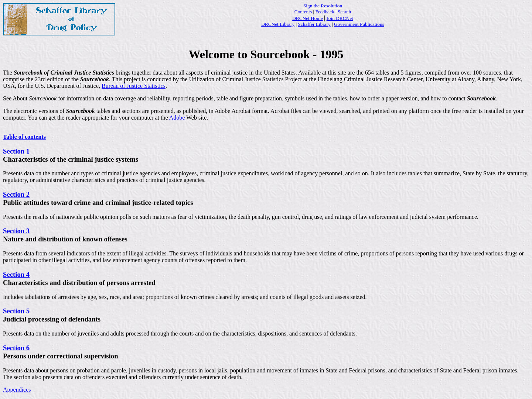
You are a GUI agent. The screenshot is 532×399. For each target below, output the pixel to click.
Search (344, 12)
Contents (303, 12)
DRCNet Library (278, 24)
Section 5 (16, 311)
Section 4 (16, 274)
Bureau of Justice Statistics (134, 86)
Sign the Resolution (323, 6)
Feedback (325, 12)
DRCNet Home (308, 18)
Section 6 (16, 348)
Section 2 (16, 194)
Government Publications (359, 24)
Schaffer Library (314, 24)
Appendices (17, 390)
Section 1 (16, 151)
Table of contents (24, 137)
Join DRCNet (340, 18)
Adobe (177, 118)
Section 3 (16, 231)
